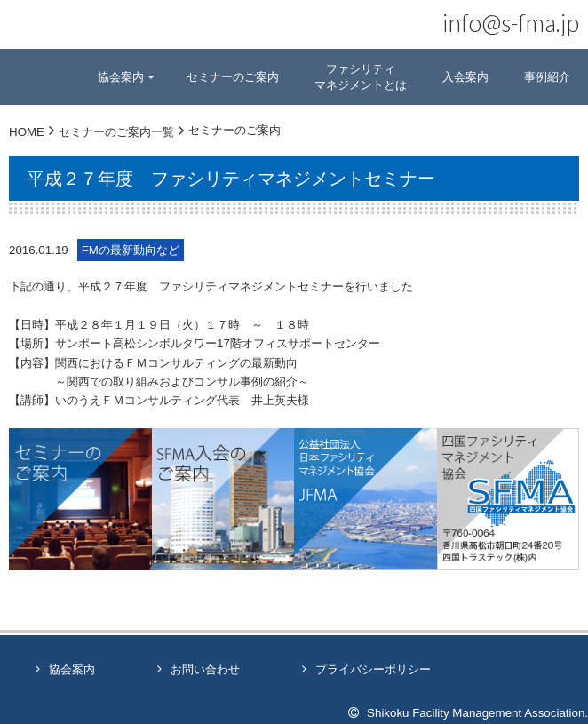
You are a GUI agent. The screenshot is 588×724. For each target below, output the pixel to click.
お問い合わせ (205, 669)
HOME (27, 132)
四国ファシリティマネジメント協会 (64, 31)
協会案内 (72, 669)
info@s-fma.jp (511, 23)
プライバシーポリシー (373, 669)
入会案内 (465, 77)
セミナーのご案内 (233, 77)
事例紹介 (547, 77)
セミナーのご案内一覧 (116, 132)
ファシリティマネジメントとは (361, 77)
